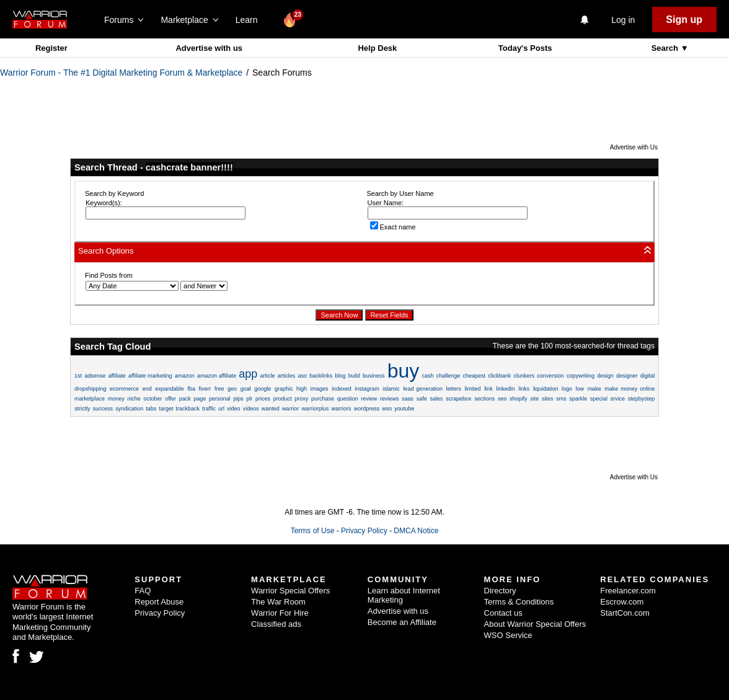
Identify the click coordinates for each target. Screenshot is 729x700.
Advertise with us (209, 48)
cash (428, 376)
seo (502, 399)
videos (251, 409)
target (166, 409)
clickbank (499, 376)
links (524, 389)
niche (134, 399)
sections (484, 399)
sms (561, 399)
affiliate (117, 376)
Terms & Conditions (519, 602)
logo (567, 389)
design (605, 376)
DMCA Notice (416, 531)
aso (303, 376)
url (221, 409)
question (348, 399)
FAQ (143, 591)
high (302, 389)
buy (404, 371)
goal (246, 389)
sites (548, 399)
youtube (404, 409)
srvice (618, 399)
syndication (129, 409)
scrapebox (459, 399)
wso (387, 409)
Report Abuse (159, 602)
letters (453, 389)
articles (287, 376)
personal (220, 399)
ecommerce (124, 389)
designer (627, 376)
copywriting (581, 376)
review (369, 399)
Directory (500, 591)
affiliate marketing (150, 376)
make (594, 389)
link (488, 389)
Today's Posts (525, 48)
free (219, 389)
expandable (170, 389)
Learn (250, 20)
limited (473, 389)
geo (232, 389)
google (263, 389)
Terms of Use (313, 531)
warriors (342, 409)
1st (78, 376)
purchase (323, 399)
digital (648, 376)
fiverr (205, 389)
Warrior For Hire (280, 613)
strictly (82, 409)
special (599, 399)
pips (238, 399)
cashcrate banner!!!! (189, 167)
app (248, 374)
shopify (519, 399)
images (320, 389)
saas (408, 399)
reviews (390, 399)
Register (51, 48)
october (152, 399)
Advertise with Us (634, 147)
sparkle (578, 399)
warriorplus (315, 409)
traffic (209, 409)
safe (422, 399)
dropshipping (91, 389)
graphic (284, 389)
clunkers (524, 376)
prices (263, 399)
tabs (151, 409)
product (283, 399)
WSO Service (508, 635)
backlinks (321, 376)
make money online (630, 389)
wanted (271, 409)
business (374, 376)
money (116, 399)
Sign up (684, 20)
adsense (95, 376)
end (147, 389)
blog (340, 376)
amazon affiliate (217, 376)
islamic (391, 389)
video (234, 409)
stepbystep (642, 399)
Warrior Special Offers (290, 591)
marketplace (90, 399)
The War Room (278, 602)
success (103, 409)
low (580, 389)
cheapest (475, 376)
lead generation (423, 389)
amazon (185, 376)
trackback (188, 409)
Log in (623, 20)
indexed (342, 389)
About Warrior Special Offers (535, 624)
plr (249, 399)
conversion (550, 376)
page (200, 399)
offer (170, 399)
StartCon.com (625, 613)
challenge (448, 376)
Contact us (503, 613)
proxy (301, 399)
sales (436, 399)
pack (185, 399)
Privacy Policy (364, 531)
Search (666, 48)
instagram (367, 389)
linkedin (506, 389)
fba (191, 389)
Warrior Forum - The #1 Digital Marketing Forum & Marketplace (121, 73)
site (534, 399)
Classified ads (276, 624)
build (354, 376)
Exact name (393, 227)
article (268, 376)
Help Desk (377, 48)
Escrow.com (622, 602)
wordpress (367, 409)
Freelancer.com (628, 591)
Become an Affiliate (402, 622)
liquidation (546, 389)
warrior (291, 409)
